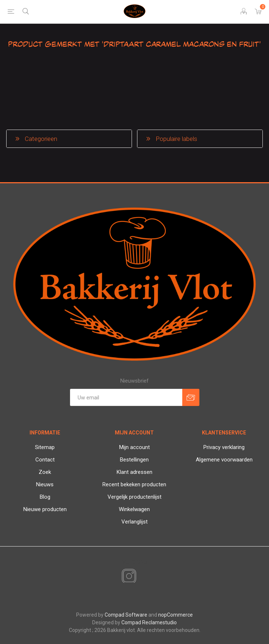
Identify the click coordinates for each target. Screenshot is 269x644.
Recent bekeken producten (134, 484)
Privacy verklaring (224, 447)
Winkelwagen (134, 509)
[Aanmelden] (126, 397)
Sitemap (45, 447)
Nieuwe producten (45, 509)
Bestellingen (134, 460)
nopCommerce (176, 615)
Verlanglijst (134, 522)
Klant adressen (134, 472)
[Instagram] (128, 576)
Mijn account (134, 447)
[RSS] (141, 577)
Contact (45, 460)
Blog (45, 497)
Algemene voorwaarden (224, 460)
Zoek (45, 472)
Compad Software (126, 615)
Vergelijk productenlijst (134, 497)
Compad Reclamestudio (149, 622)
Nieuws (45, 484)
